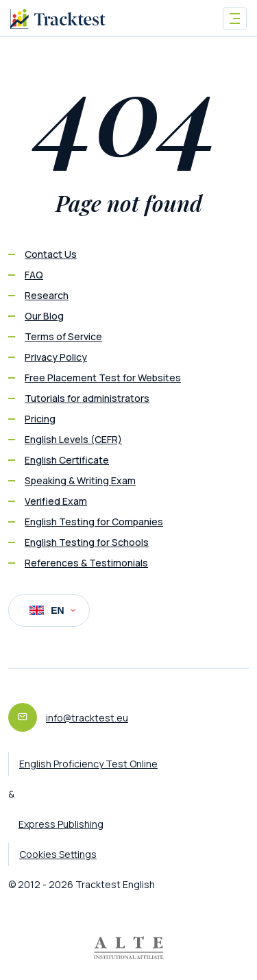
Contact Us (51, 254)
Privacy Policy (56, 357)
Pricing (40, 419)
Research (47, 295)
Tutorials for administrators (87, 398)
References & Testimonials (86, 563)
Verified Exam (56, 501)
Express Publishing (61, 824)
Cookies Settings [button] (58, 854)
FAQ (34, 275)
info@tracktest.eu (87, 718)
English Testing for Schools (87, 542)
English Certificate (67, 460)
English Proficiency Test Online (88, 764)
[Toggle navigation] (235, 19)
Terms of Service (63, 336)
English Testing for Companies (94, 522)
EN (52, 610)
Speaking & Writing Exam (80, 480)
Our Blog (44, 316)
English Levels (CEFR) (73, 439)
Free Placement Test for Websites (103, 378)
